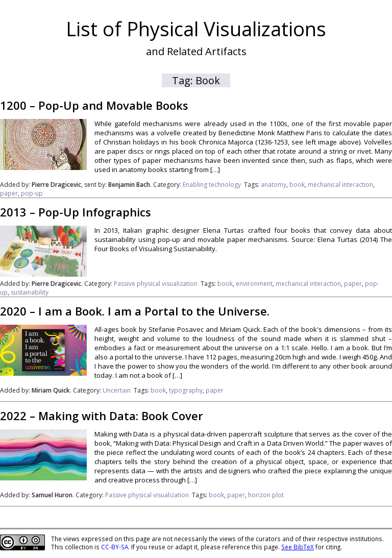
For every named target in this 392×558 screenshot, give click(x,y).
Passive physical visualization (156, 284)
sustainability (30, 292)
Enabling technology (212, 185)
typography (186, 390)
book (297, 185)
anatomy (274, 185)
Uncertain (117, 390)
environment (254, 284)
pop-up (32, 193)
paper (9, 193)
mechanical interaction (340, 185)
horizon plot (266, 495)
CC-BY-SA (115, 547)
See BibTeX (298, 547)
